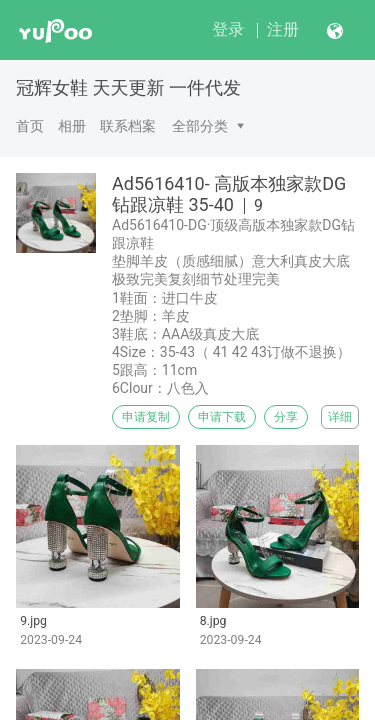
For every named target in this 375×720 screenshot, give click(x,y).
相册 (72, 126)
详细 (340, 417)
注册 (283, 29)
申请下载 (222, 417)
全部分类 (200, 126)
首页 (30, 126)
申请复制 (146, 417)
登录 (228, 29)
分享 (286, 417)
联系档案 (128, 126)
